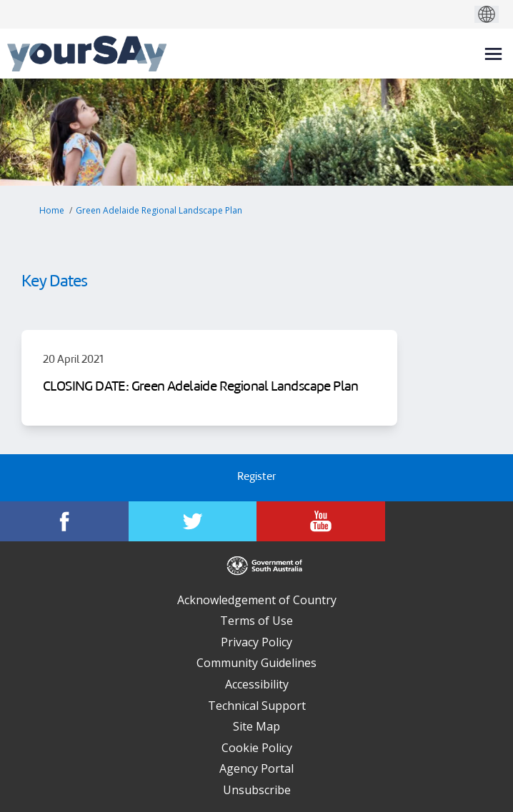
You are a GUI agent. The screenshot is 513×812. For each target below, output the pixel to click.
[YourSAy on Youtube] (321, 521)
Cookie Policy (257, 748)
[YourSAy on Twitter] (193, 521)
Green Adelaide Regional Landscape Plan (159, 210)
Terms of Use (256, 621)
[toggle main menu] (493, 54)
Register (256, 477)
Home (52, 210)
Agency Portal (256, 768)
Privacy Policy (256, 642)
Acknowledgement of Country (257, 600)
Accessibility (257, 684)
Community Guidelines (256, 663)
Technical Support (257, 706)
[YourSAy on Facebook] (64, 521)
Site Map (256, 726)
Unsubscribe (257, 790)
